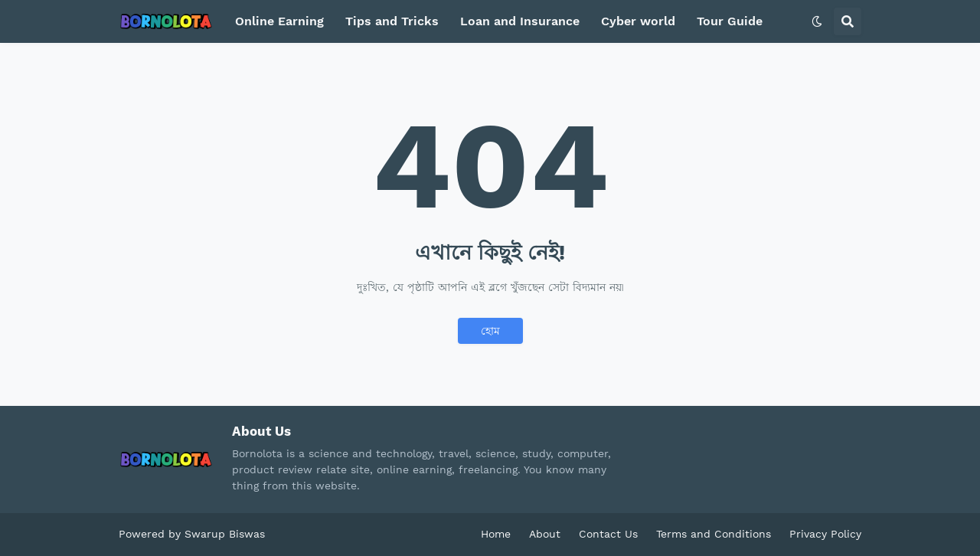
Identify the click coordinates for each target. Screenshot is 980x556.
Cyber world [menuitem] (638, 21)
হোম (490, 331)
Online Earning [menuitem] (279, 21)
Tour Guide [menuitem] (730, 21)
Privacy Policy (825, 534)
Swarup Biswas (225, 534)
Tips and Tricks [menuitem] (392, 21)
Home (496, 534)
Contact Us (608, 534)
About (545, 534)
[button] (817, 21)
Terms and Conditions (714, 534)
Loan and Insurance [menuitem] (520, 21)
